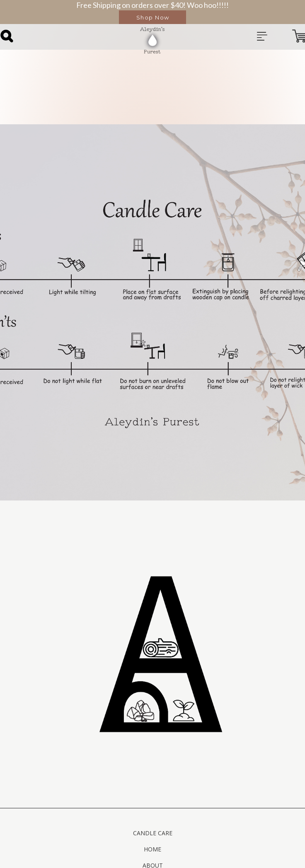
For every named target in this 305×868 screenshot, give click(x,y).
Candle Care (153, 833)
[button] (152, 17)
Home (152, 849)
